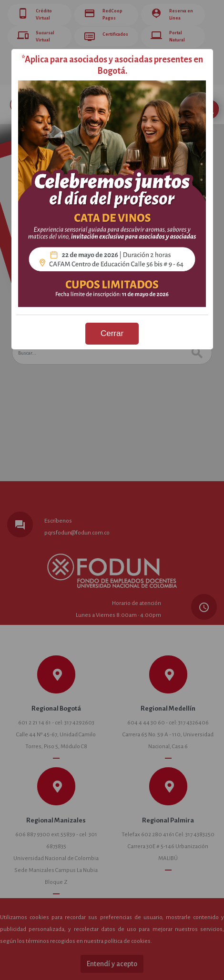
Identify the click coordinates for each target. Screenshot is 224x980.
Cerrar (112, 333)
